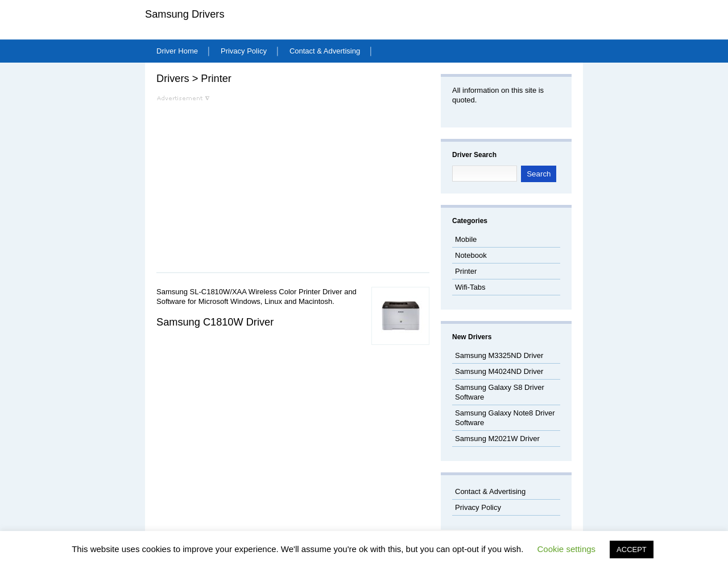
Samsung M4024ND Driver (499, 371)
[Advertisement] (252, 181)
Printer (216, 79)
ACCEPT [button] (632, 550)
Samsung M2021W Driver (497, 439)
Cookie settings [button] (567, 549)
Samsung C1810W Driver (215, 322)
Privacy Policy (244, 51)
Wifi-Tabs (470, 287)
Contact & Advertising (325, 51)
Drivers (173, 79)
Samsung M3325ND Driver (499, 355)
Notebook (471, 255)
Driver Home (177, 51)
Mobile (466, 239)
